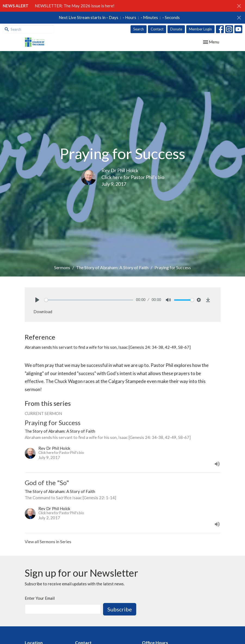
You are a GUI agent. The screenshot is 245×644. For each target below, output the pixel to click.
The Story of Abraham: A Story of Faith (112, 267)
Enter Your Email (40, 598)
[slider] (89, 300)
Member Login (200, 29)
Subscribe (120, 609)
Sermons (62, 267)
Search (139, 29)
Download (43, 312)
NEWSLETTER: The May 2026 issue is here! (75, 6)
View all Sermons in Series (48, 542)
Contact (157, 29)
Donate (176, 29)
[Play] (37, 300)
